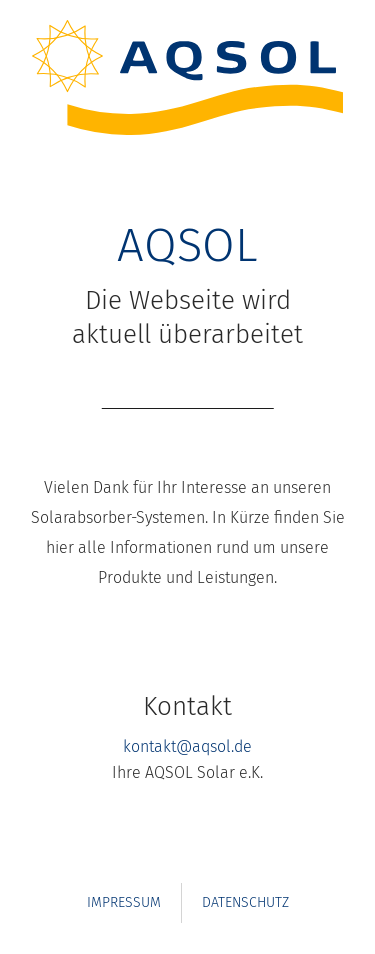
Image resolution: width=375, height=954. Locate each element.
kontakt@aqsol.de (187, 746)
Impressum (124, 902)
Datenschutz (245, 902)
